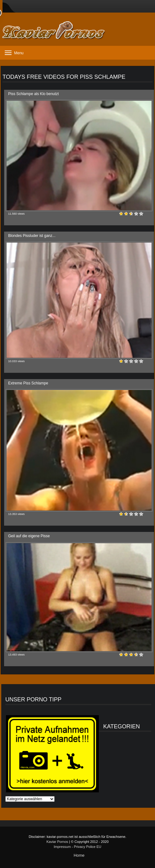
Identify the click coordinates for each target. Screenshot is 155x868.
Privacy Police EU (87, 847)
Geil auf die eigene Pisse (29, 536)
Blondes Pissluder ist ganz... (32, 236)
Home (79, 855)
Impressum (62, 847)
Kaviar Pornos (57, 842)
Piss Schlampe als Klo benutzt (33, 94)
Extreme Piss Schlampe (28, 383)
